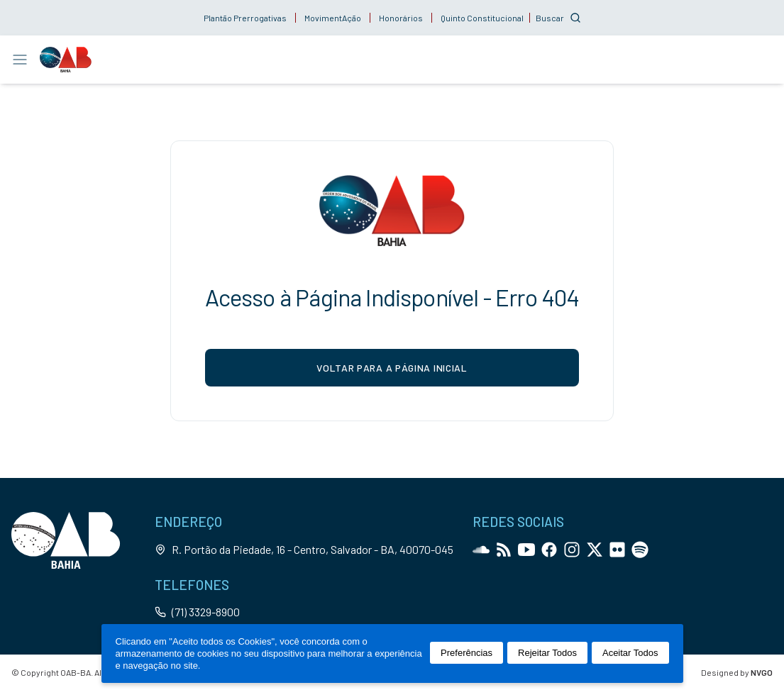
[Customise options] (558, 18)
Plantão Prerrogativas (245, 18)
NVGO (762, 672)
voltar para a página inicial (392, 368)
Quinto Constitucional (482, 18)
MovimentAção (333, 18)
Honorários (401, 18)
